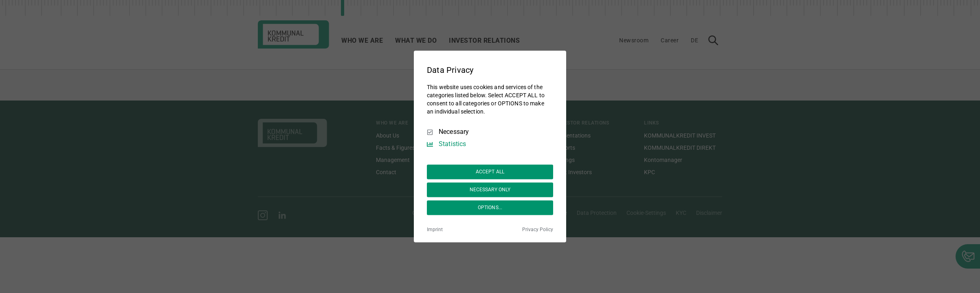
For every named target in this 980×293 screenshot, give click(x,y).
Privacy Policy (538, 230)
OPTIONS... (490, 208)
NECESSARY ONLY (490, 190)
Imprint (435, 230)
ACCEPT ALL (490, 172)
